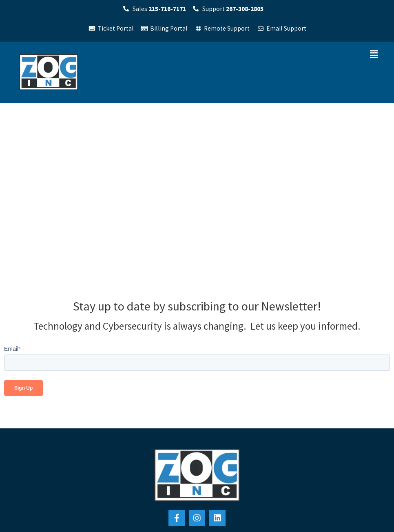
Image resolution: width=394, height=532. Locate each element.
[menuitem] (244, 407)
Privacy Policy (197, 521)
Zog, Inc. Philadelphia (44, 389)
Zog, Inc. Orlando (132, 389)
